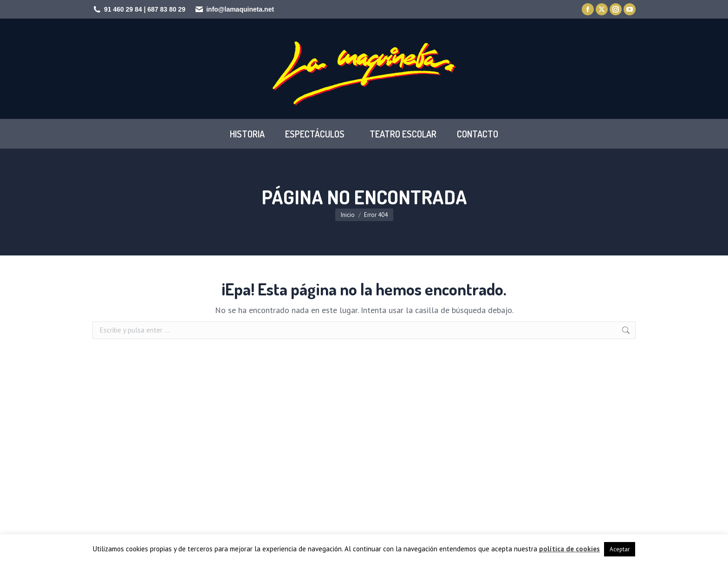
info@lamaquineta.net (240, 9)
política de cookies (569, 549)
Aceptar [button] (620, 549)
